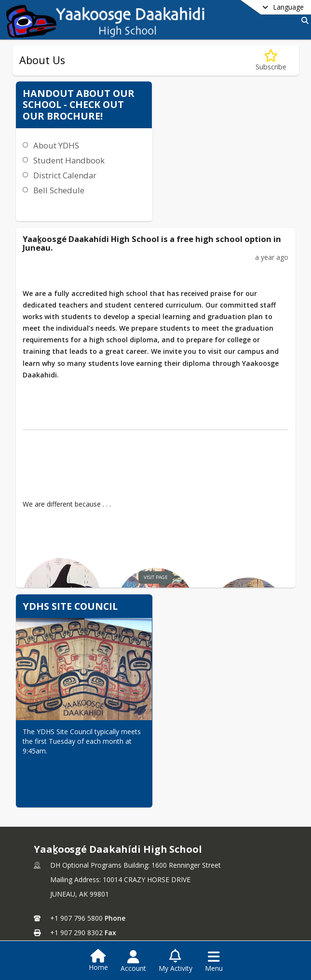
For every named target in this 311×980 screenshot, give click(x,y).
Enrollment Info (204, 888)
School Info (198, 873)
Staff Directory (63, 888)
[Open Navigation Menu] (214, 961)
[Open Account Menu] (133, 961)
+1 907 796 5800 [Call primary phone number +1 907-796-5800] (76, 810)
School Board (61, 873)
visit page (139, 487)
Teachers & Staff (206, 902)
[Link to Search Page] (303, 20)
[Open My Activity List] (176, 961)
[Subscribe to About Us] (271, 60)
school (194, 860)
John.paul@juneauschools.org (97, 839)
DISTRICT (56, 860)
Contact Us (57, 902)
